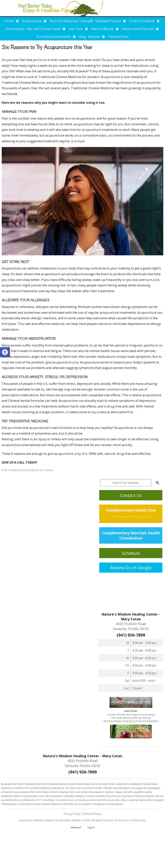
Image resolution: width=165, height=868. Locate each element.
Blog (82, 37)
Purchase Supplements (54, 37)
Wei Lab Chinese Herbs (44, 29)
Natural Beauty (102, 29)
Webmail (76, 827)
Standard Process (108, 21)
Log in (91, 827)
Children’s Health (142, 21)
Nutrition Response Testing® (71, 21)
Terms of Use (122, 820)
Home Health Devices (138, 29)
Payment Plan (118, 37)
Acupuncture (32, 21)
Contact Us (131, 495)
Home (9, 21)
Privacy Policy (72, 814)
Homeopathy (15, 29)
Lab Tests (76, 29)
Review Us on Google (131, 568)
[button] (5, 352)
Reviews (94, 37)
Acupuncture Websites (31, 820)
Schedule (131, 553)
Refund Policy (93, 814)
